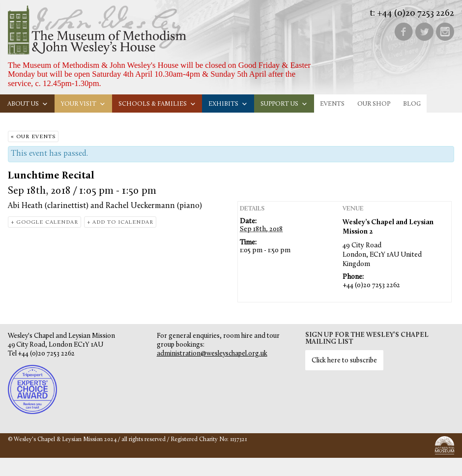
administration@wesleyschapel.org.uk (212, 354)
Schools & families (157, 104)
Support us (284, 104)
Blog (412, 104)
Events (332, 104)
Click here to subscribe (344, 361)
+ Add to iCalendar (120, 223)
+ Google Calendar (44, 223)
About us (28, 104)
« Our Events (33, 137)
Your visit (83, 104)
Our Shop (374, 104)
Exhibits (228, 104)
